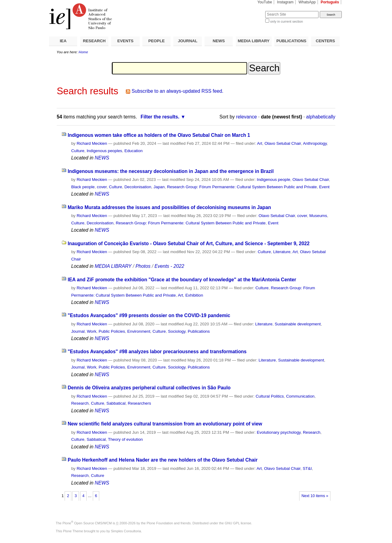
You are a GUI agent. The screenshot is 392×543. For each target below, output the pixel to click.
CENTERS (325, 41)
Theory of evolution (125, 439)
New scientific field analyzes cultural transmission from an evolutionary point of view (165, 424)
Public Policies (112, 331)
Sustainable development (298, 324)
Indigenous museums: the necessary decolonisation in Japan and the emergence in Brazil (171, 171)
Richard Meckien (92, 143)
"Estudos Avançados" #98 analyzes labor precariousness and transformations (157, 352)
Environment (139, 331)
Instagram (285, 2)
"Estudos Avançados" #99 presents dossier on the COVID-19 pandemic (149, 315)
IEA (63, 41)
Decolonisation (138, 187)
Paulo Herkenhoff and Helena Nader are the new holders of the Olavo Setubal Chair (163, 460)
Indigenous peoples (104, 151)
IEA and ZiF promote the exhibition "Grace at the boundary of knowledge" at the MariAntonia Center (182, 280)
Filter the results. (160, 117)
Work (92, 331)
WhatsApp (307, 2)
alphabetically (321, 117)
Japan (159, 187)
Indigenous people (273, 180)
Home (83, 52)
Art (260, 143)
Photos (143, 266)
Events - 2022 (169, 266)
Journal (78, 331)
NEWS (219, 41)
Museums (318, 216)
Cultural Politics (270, 396)
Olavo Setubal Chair (283, 143)
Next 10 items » (315, 496)
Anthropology (315, 143)
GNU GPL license (238, 523)
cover (102, 187)
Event (324, 187)
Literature (282, 252)
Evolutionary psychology (279, 432)
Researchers (139, 403)
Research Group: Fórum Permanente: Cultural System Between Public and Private (242, 187)
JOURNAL (188, 41)
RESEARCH (94, 41)
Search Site (250, 11)
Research (80, 403)
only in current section (286, 21)
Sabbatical (116, 403)
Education (133, 151)
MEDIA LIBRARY (254, 41)
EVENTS (125, 41)
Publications (199, 331)
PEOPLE (156, 41)
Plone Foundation (160, 523)
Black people (83, 187)
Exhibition (194, 295)
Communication (300, 396)
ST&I (307, 468)
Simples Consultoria (126, 531)
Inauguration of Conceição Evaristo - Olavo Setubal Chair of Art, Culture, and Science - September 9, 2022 (189, 243)
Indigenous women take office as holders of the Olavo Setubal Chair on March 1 (159, 135)
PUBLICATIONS (291, 41)
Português (330, 2)
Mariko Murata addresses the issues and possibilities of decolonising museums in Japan (169, 207)
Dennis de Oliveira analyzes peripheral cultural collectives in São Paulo (149, 388)
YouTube (265, 2)
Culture (78, 151)
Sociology (177, 331)
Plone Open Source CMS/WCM (87, 523)
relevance (247, 117)
